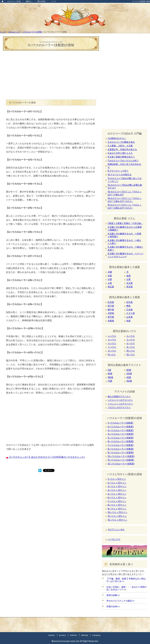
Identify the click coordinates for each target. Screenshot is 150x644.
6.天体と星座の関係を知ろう (121, 157)
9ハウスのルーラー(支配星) (121, 452)
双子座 (111, 306)
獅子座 (111, 309)
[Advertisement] (51, 74)
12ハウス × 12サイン (117, 520)
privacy (62, 635)
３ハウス (112, 340)
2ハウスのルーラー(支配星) (121, 427)
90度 (110, 374)
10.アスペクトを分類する (120, 175)
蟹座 (128, 306)
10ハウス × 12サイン (117, 512)
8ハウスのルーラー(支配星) (121, 449)
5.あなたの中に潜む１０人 (120, 153)
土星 (128, 279)
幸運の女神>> (113, 606)
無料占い (29, 1)
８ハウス (131, 347)
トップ (3, 32)
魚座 (128, 321)
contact (51, 635)
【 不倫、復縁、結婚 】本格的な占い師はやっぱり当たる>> (126, 580)
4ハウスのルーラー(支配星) (121, 434)
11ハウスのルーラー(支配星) (121, 460)
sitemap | (86, 635)
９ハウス (112, 351)
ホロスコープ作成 (14, 1)
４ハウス (131, 340)
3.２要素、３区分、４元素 (120, 146)
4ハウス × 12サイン (117, 490)
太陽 (110, 272)
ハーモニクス (114, 539)
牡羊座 (111, 302)
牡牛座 (130, 302)
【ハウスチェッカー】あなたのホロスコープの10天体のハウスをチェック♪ (47, 457)
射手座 (111, 317)
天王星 (130, 283)
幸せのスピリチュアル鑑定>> (121, 601)
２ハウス (131, 336)
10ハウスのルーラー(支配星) (121, 456)
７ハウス (112, 347)
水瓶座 (111, 321)
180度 (110, 377)
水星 (110, 276)
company (96, 635)
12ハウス (131, 355)
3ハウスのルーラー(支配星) (121, 430)
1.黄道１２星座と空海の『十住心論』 (125, 223)
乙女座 (130, 309)
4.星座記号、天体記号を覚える (122, 149)
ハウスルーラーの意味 (32, 32)
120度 (129, 374)
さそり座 (131, 313)
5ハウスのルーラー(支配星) (121, 438)
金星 (128, 276)
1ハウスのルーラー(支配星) (120, 423)
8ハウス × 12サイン (117, 505)
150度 (129, 381)
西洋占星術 (41, 1)
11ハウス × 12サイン (117, 516)
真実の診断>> (113, 595)
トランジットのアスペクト (120, 404)
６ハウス (131, 343)
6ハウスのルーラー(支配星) (121, 441)
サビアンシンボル (116, 529)
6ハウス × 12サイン (117, 497)
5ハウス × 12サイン (117, 494)
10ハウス (131, 351)
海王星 (111, 287)
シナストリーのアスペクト (120, 400)
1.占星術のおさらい (117, 138)
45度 (129, 377)
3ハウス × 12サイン (117, 486)
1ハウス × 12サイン (117, 479)
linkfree (73, 635)
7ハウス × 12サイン (117, 501)
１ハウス (112, 336)
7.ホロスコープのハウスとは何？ (123, 161)
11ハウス (112, 355)
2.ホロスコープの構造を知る (121, 142)
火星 (110, 279)
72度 (110, 381)
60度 (129, 370)
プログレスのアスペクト (119, 407)
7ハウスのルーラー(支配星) (121, 445)
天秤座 (111, 313)
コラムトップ (14, 32)
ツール (54, 1)
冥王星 (130, 287)
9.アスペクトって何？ (118, 171)
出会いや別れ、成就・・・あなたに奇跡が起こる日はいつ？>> (127, 588)
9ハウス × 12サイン (117, 509)
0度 (109, 370)
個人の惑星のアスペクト (119, 396)
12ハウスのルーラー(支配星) (121, 464)
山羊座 (130, 317)
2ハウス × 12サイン (117, 483)
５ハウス (112, 343)
